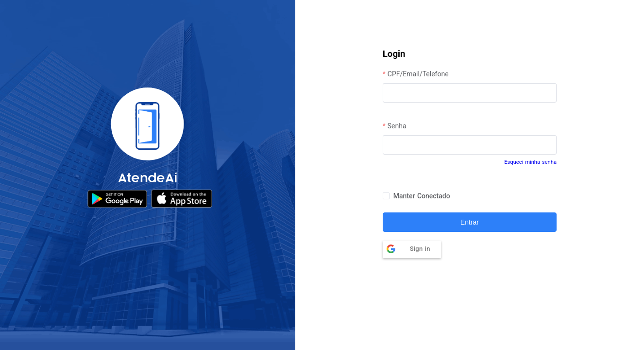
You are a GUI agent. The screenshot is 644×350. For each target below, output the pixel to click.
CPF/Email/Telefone (418, 74)
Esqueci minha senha (530, 162)
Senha (397, 126)
